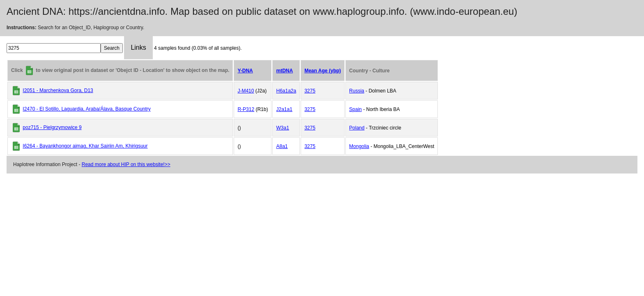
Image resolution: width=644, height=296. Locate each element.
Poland (357, 128)
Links (138, 47)
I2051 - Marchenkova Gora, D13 (58, 90)
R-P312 (246, 109)
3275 (310, 91)
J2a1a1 (284, 109)
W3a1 (282, 128)
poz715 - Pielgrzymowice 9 (52, 127)
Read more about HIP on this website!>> (126, 164)
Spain (355, 109)
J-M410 (246, 91)
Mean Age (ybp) (323, 71)
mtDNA (284, 71)
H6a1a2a (286, 91)
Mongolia (359, 146)
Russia (357, 91)
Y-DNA (245, 71)
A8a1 (282, 146)
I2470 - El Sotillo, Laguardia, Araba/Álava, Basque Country (87, 109)
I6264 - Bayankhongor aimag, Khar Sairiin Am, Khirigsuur (85, 146)
